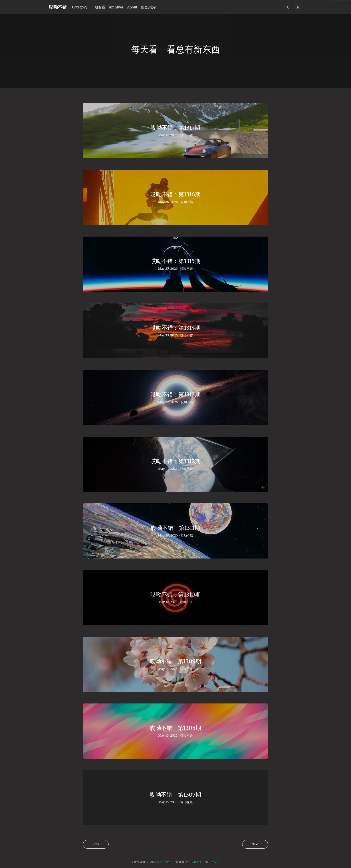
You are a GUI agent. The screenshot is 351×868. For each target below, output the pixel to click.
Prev (97, 844)
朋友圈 (100, 7)
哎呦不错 (58, 7)
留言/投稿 (149, 7)
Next (254, 844)
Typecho (196, 862)
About (132, 7)
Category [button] (80, 7)
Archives (116, 7)
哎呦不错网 (163, 862)
